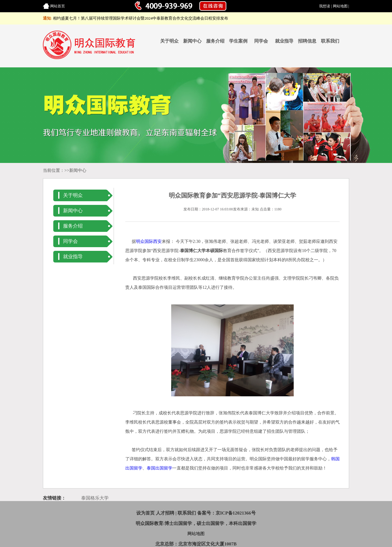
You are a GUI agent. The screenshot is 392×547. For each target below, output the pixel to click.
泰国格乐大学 (95, 498)
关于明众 (169, 41)
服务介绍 (215, 41)
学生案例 (238, 41)
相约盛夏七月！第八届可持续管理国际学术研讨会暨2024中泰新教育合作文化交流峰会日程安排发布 (141, 18)
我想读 (325, 6)
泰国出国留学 (160, 468)
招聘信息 (307, 41)
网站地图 (340, 6)
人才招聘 (165, 513)
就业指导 (284, 41)
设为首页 (145, 513)
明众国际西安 (149, 241)
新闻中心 (192, 41)
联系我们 (330, 41)
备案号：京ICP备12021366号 (226, 513)
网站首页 (58, 6)
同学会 (261, 41)
